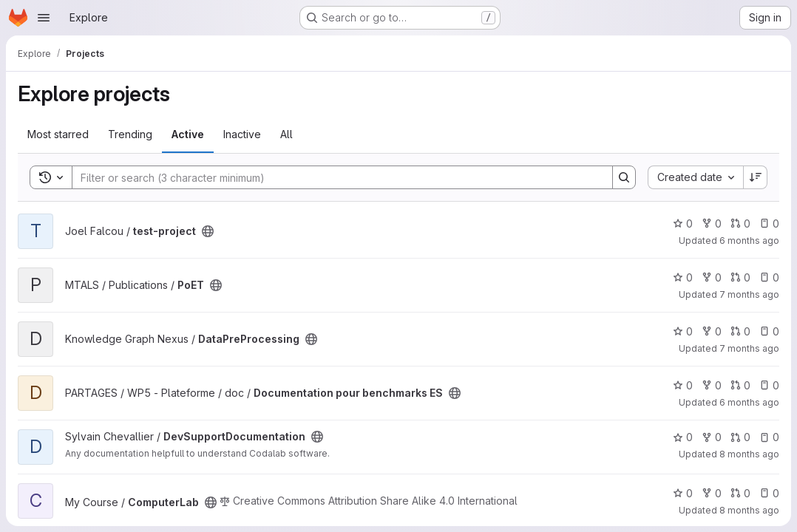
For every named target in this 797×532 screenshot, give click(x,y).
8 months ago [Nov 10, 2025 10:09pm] (749, 510)
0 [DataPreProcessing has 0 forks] (712, 331)
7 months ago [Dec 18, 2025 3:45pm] (749, 294)
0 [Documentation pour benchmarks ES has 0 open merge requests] (740, 385)
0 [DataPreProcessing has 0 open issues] (769, 331)
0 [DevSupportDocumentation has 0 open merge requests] (740, 437)
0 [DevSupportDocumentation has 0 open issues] (769, 437)
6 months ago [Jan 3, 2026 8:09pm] (749, 241)
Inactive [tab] (242, 134)
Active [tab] (188, 134)
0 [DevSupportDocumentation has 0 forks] (712, 437)
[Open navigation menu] (44, 18)
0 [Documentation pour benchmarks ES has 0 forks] (712, 385)
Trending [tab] (130, 134)
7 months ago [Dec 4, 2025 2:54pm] (749, 348)
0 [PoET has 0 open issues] (769, 277)
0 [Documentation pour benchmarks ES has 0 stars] (683, 385)
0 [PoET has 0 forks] (712, 277)
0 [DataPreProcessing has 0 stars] (683, 331)
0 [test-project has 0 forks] (712, 224)
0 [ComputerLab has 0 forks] (712, 493)
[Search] (335, 177)
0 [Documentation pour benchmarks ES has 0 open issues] (769, 385)
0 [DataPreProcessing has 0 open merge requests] (740, 331)
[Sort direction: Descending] (756, 177)
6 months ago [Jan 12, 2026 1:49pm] (749, 402)
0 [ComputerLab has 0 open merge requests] (740, 493)
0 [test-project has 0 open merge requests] (740, 224)
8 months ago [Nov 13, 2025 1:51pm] (749, 454)
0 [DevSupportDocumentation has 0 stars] (683, 437)
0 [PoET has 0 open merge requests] (740, 277)
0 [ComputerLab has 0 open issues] (769, 493)
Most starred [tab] (58, 134)
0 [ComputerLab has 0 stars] (683, 493)
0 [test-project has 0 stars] (683, 224)
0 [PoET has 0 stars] (683, 277)
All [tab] (286, 134)
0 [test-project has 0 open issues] (769, 224)
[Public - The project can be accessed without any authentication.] (208, 231)
